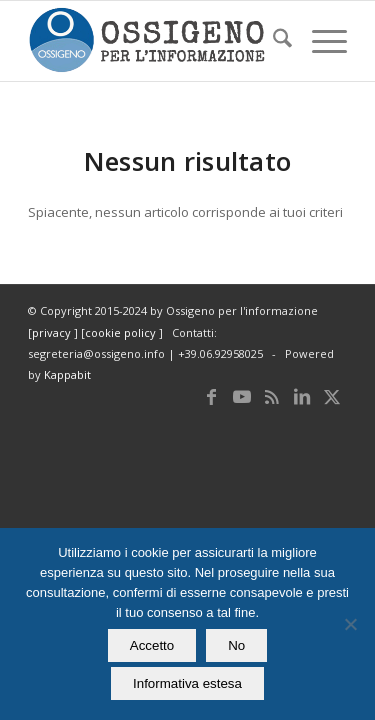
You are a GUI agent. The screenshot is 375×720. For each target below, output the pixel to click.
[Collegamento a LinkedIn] (302, 396)
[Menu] (319, 41)
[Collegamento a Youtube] (242, 396)
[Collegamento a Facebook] (212, 396)
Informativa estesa (187, 683)
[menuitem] (272, 41)
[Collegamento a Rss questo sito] (272, 396)
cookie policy (122, 332)
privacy (53, 332)
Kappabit (67, 374)
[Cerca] (272, 41)
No (236, 645)
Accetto (152, 645)
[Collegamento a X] (332, 396)
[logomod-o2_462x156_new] (155, 41)
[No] (350, 624)
